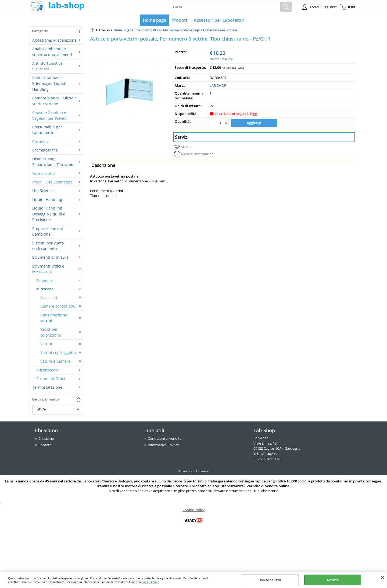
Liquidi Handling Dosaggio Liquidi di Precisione (49, 214)
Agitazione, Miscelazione (54, 40)
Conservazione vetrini (54, 318)
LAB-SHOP (218, 85)
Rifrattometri (48, 370)
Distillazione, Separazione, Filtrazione (54, 162)
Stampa (187, 147)
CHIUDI (383, 577)
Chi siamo (46, 438)
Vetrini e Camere (55, 361)
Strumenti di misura (50, 257)
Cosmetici (41, 141)
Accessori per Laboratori (219, 20)
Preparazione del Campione (48, 231)
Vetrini (46, 344)
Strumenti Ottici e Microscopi (48, 269)
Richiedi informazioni (198, 154)
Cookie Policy (150, 582)
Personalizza (270, 580)
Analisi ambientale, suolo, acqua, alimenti (52, 52)
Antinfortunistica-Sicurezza (48, 66)
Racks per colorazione (51, 332)
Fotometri (45, 281)
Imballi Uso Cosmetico (52, 182)
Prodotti (180, 20)
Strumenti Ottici (51, 379)
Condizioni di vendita (165, 438)
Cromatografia (45, 150)
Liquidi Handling (47, 199)
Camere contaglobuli (59, 306)
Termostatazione (47, 387)
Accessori (49, 297)
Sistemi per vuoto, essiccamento (49, 246)
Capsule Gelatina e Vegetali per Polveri (50, 115)
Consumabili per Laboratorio (47, 130)
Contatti (45, 445)
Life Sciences (44, 191)
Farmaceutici (44, 173)
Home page (154, 20)
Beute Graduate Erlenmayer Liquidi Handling (49, 84)
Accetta (333, 580)
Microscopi (45, 289)
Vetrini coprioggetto (58, 353)
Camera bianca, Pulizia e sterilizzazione (54, 101)
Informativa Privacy (163, 445)
